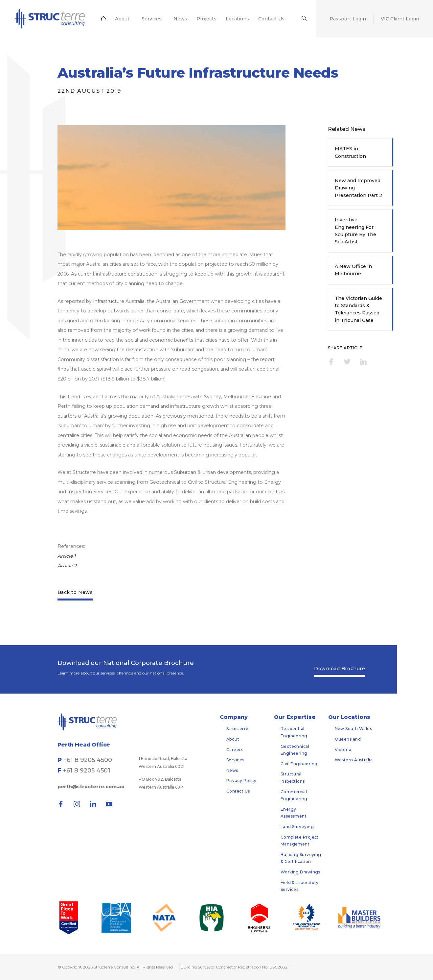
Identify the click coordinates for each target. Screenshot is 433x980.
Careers (235, 750)
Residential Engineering (294, 732)
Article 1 (67, 556)
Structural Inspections (293, 778)
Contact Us (238, 791)
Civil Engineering (299, 764)
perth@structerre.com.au (91, 787)
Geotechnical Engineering (295, 750)
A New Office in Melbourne (353, 270)
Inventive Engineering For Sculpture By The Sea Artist (355, 231)
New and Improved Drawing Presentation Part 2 (358, 188)
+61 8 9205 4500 (88, 760)
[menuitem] (48, 19)
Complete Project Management (300, 841)
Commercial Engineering (294, 795)
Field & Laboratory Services (300, 886)
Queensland (348, 739)
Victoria (343, 750)
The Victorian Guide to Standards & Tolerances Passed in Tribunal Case (358, 309)
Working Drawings (300, 872)
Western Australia (354, 760)
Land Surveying (297, 827)
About (233, 739)
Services (235, 760)
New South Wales (353, 729)
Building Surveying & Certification (301, 858)
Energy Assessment (294, 813)
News (232, 770)
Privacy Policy (241, 781)
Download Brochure (340, 669)
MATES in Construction (350, 152)
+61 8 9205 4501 (87, 771)
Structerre (238, 729)
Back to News (75, 592)
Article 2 (68, 566)
